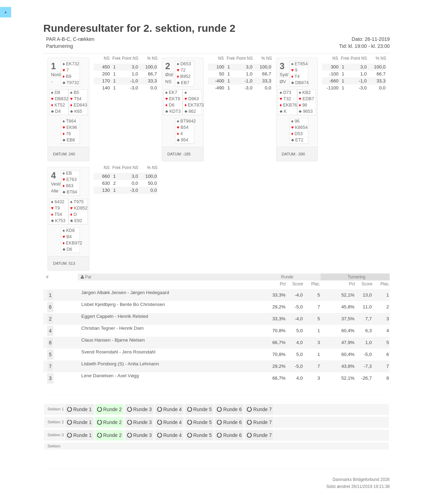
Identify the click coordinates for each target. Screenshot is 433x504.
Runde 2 (109, 409)
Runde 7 (259, 409)
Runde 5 (200, 409)
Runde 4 (170, 409)
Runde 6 (229, 409)
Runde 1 (79, 409)
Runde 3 (140, 409)
